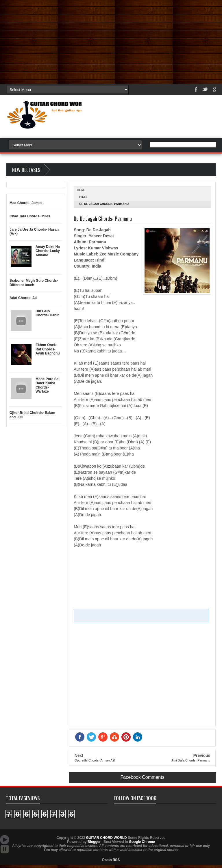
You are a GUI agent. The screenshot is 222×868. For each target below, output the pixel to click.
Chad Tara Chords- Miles (30, 216)
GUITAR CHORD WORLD (144, 812)
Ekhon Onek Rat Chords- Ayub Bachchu (48, 349)
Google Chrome (142, 842)
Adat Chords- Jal (23, 298)
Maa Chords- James (26, 203)
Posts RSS (111, 860)
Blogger (94, 842)
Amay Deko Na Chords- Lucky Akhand (48, 251)
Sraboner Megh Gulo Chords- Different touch (34, 283)
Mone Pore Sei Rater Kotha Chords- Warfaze (48, 385)
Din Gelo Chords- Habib (48, 313)
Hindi (83, 197)
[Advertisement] (111, 40)
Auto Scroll (5, 840)
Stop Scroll (5, 849)
